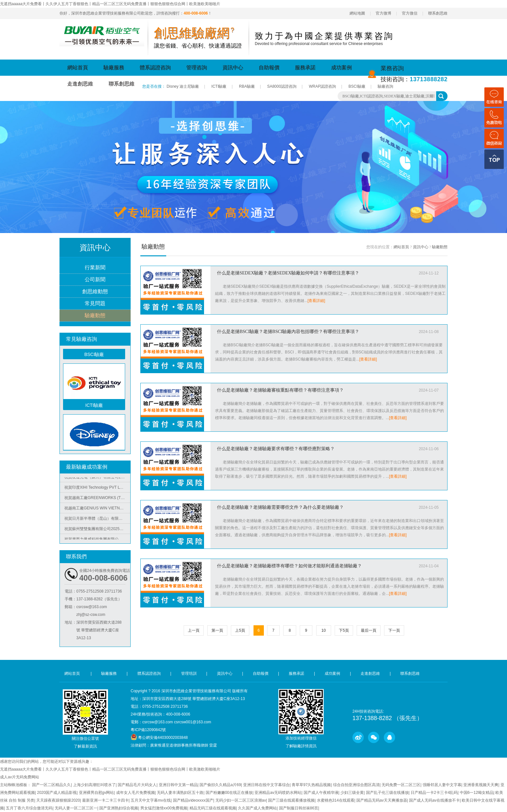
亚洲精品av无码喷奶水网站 (278, 793)
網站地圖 (357, 13)
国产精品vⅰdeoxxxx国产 (193, 800)
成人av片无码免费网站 (20, 777)
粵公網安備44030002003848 (163, 738)
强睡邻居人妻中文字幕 (442, 785)
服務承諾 (305, 67)
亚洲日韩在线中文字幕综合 (266, 785)
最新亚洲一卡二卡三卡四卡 (105, 800)
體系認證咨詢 (155, 67)
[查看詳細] (316, 301)
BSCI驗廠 (357, 86)
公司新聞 (95, 280)
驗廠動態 (95, 316)
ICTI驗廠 (219, 86)
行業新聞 (95, 268)
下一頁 (394, 630)
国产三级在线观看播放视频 (291, 800)
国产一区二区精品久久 (51, 785)
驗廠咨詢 (385, 86)
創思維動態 (95, 292)
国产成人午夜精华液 (321, 793)
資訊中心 (233, 67)
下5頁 (344, 630)
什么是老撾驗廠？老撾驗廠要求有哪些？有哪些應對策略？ (276, 449)
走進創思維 (80, 84)
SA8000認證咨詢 (282, 86)
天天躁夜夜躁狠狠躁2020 (58, 800)
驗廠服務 (114, 67)
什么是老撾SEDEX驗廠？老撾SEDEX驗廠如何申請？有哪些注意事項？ (288, 273)
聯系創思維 (438, 13)
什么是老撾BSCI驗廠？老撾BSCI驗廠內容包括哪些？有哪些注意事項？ (288, 332)
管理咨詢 (197, 67)
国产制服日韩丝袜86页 (299, 808)
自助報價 (269, 67)
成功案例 (341, 67)
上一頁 (194, 630)
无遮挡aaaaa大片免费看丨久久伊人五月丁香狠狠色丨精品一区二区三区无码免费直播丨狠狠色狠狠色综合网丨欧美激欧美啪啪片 (110, 4)
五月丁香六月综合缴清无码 (29, 808)
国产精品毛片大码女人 (137, 785)
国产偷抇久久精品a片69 (220, 785)
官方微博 (383, 13)
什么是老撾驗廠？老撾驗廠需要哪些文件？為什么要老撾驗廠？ (280, 507)
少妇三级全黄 (352, 793)
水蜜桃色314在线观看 (336, 800)
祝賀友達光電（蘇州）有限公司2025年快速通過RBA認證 (97, 479)
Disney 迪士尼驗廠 (183, 86)
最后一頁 (369, 630)
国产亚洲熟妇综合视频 (119, 808)
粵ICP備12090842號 (148, 730)
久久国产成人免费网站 (257, 808)
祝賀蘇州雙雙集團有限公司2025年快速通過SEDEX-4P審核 (97, 530)
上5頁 (240, 630)
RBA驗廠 (247, 86)
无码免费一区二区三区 (401, 785)
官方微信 (410, 13)
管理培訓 (189, 673)
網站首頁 (78, 67)
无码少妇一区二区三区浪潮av (241, 800)
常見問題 (95, 304)
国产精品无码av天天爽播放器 (382, 800)
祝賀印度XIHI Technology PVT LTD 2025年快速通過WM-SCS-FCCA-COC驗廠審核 (97, 489)
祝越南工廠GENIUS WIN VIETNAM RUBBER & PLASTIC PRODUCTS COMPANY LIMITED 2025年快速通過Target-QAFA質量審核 (97, 510)
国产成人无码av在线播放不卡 (434, 800)
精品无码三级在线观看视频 (213, 808)
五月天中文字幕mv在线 (151, 800)
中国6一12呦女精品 (477, 793)
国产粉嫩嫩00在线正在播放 (229, 793)
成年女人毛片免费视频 (135, 793)
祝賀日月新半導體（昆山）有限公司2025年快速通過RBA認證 (97, 520)
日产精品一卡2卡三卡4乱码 (434, 793)
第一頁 (217, 630)
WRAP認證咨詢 (322, 86)
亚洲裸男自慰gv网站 (97, 793)
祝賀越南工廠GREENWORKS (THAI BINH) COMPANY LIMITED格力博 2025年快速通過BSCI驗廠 (97, 499)
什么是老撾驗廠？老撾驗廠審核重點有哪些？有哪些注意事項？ (280, 390)
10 (324, 630)
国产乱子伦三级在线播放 (387, 793)
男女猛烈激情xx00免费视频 (164, 808)
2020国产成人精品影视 (57, 793)
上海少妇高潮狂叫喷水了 (94, 785)
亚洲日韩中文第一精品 (178, 785)
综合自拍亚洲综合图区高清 (356, 785)
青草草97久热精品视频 (311, 785)
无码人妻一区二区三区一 (76, 808)
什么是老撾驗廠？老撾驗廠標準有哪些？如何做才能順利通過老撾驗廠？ (289, 566)
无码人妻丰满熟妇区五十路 (180, 793)
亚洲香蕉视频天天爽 (481, 785)
